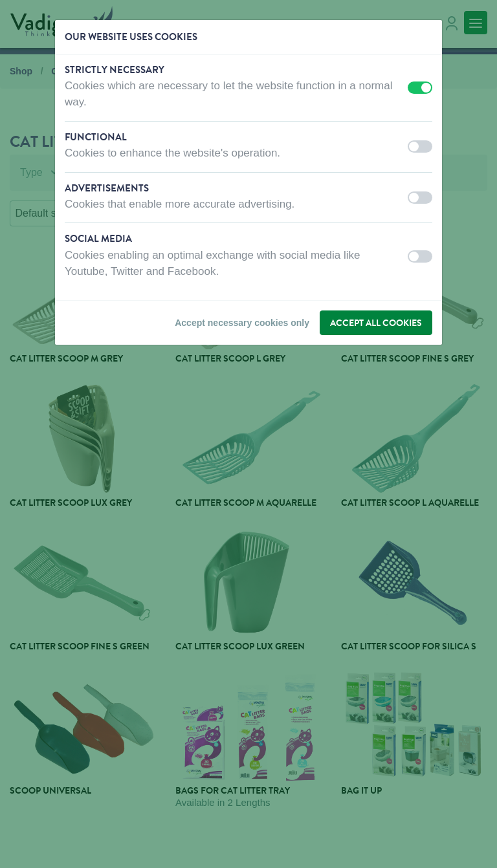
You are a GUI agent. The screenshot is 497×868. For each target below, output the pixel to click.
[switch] (420, 88)
